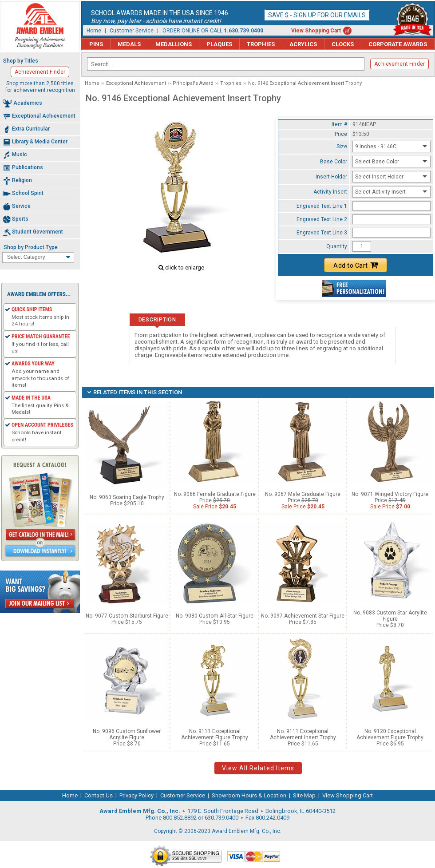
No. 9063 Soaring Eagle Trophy (127, 497)
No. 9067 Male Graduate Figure (303, 494)
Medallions (174, 44)
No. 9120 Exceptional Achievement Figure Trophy (390, 734)
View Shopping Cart (316, 31)
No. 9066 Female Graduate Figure (215, 494)
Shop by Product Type (31, 247)
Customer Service (132, 31)
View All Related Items (258, 768)
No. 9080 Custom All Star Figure (215, 616)
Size (342, 147)
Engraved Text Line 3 (322, 233)
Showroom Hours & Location (249, 795)
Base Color (334, 162)
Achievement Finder (399, 64)
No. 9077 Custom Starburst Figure (127, 616)
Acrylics (303, 44)
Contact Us (99, 795)
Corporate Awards (398, 44)
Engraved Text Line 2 (322, 219)
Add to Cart (356, 265)
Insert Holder (331, 177)
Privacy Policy (136, 795)
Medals (129, 44)
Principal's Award (193, 83)
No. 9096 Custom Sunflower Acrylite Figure (127, 734)
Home (94, 31)
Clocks (343, 44)
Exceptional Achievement (136, 83)
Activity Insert (330, 192)
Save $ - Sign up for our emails (317, 15)
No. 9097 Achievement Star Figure (303, 616)
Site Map (304, 795)
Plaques (219, 44)
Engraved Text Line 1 (322, 206)
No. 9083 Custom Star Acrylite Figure (390, 616)
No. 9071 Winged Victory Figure (390, 494)
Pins (96, 44)
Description (157, 320)
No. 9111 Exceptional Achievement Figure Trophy (215, 734)
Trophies (261, 44)
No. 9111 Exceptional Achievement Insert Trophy (303, 734)
